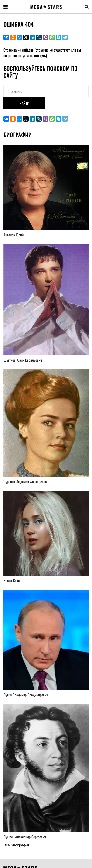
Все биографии (17, 845)
